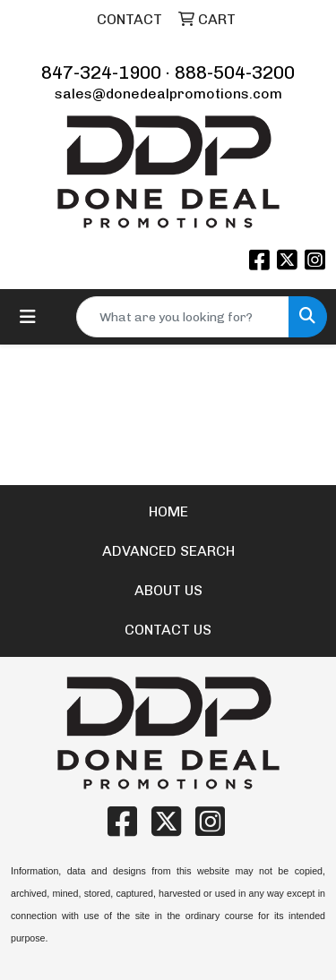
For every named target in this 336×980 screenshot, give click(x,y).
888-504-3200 (235, 72)
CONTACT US (168, 630)
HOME (168, 511)
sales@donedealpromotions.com (168, 94)
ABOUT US (168, 590)
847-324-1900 (101, 72)
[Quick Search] (183, 317)
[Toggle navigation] (28, 317)
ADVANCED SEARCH (168, 551)
